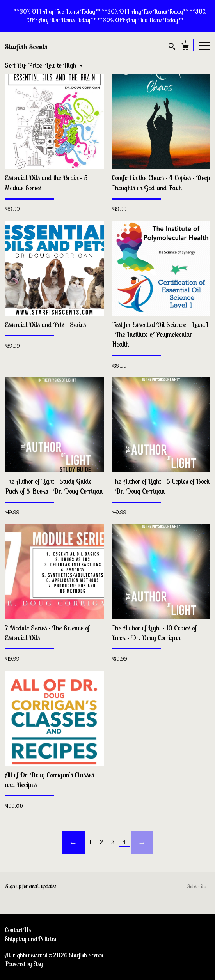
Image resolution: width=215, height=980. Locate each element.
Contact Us (18, 930)
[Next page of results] (142, 843)
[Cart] (185, 48)
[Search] (172, 47)
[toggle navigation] (204, 45)
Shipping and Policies (30, 939)
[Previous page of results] (73, 843)
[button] (55, 65)
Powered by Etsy (24, 964)
